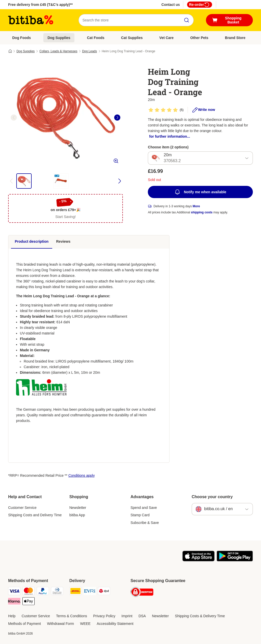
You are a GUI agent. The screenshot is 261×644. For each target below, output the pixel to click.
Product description (32, 241)
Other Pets (199, 38)
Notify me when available (200, 192)
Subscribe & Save (145, 523)
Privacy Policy (104, 616)
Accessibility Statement (115, 624)
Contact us (171, 5)
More (196, 206)
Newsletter (78, 508)
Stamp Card (140, 515)
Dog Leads (89, 51)
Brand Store (235, 38)
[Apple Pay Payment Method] (29, 602)
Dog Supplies (59, 38)
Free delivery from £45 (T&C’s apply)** (40, 5)
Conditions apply (82, 475)
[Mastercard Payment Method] (29, 592)
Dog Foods (22, 38)
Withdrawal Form (60, 624)
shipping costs (202, 212)
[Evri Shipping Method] (90, 592)
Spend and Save (144, 508)
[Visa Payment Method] (14, 592)
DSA (142, 616)
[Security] (142, 593)
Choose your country (212, 497)
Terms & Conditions (71, 616)
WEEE (85, 624)
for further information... (169, 136)
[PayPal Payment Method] (43, 592)
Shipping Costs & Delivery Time (200, 616)
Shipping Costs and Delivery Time (35, 515)
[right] (117, 118)
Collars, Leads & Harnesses (58, 51)
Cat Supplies (132, 38)
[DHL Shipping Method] (75, 592)
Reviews (63, 241)
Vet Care (166, 38)
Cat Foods (96, 38)
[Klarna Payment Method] (14, 602)
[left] (14, 118)
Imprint (127, 616)
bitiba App (77, 515)
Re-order (200, 5)
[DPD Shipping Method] (104, 592)
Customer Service (22, 508)
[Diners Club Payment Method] (57, 592)
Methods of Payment (24, 624)
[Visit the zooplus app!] (198, 560)
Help (12, 616)
